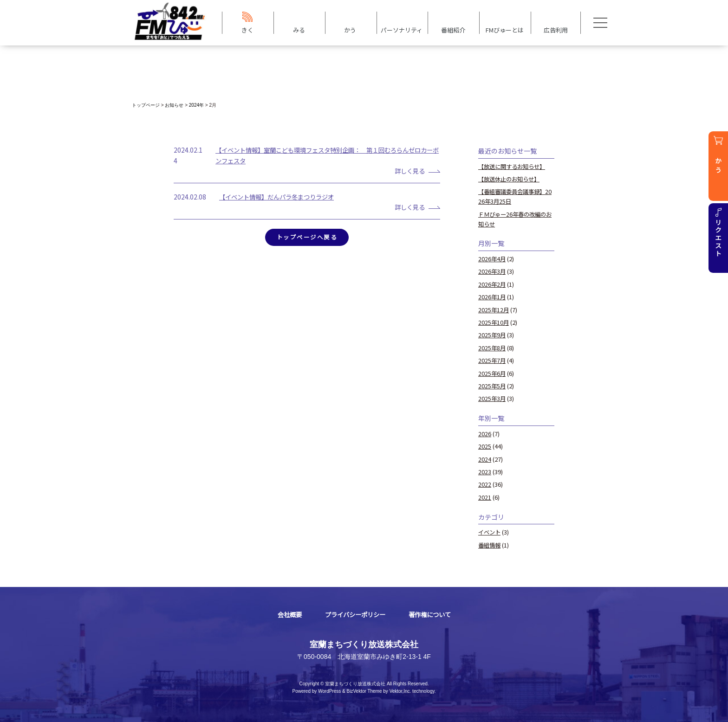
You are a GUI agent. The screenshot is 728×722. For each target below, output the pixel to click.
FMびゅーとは (505, 30)
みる (299, 30)
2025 (485, 445)
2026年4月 (492, 258)
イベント (490, 531)
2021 (485, 496)
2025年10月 (494, 322)
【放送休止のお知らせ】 (511, 179)
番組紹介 (453, 30)
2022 (485, 483)
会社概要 (286, 614)
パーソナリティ (402, 30)
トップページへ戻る (307, 237)
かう (350, 30)
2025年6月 (492, 372)
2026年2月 (492, 284)
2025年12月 (494, 309)
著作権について (433, 614)
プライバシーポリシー (354, 614)
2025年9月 (492, 334)
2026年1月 (492, 296)
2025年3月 (492, 398)
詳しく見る (408, 171)
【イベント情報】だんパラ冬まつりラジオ (281, 197)
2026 (485, 433)
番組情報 (490, 544)
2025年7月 (492, 360)
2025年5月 (492, 385)
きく (247, 30)
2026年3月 (492, 271)
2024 (485, 458)
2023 (485, 471)
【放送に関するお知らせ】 (514, 166)
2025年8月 (492, 347)
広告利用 (556, 30)
